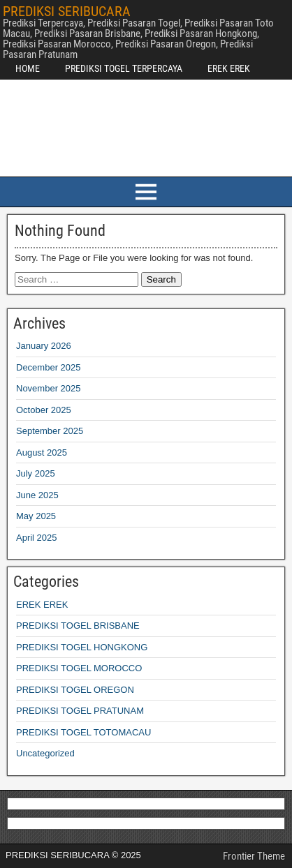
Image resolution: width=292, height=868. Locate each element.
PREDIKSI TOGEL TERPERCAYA (124, 68)
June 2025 (37, 495)
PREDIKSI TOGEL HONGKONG (82, 647)
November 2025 (49, 388)
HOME (28, 68)
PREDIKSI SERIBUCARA (67, 11)
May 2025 (36, 516)
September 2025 (50, 431)
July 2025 (36, 473)
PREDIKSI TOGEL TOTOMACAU (83, 732)
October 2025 (44, 410)
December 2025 (49, 367)
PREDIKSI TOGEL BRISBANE (78, 626)
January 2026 (44, 346)
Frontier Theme (254, 856)
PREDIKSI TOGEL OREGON (75, 690)
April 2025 (37, 538)
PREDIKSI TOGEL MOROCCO (79, 668)
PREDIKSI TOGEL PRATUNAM (80, 711)
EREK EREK (229, 68)
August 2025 (42, 452)
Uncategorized (45, 753)
